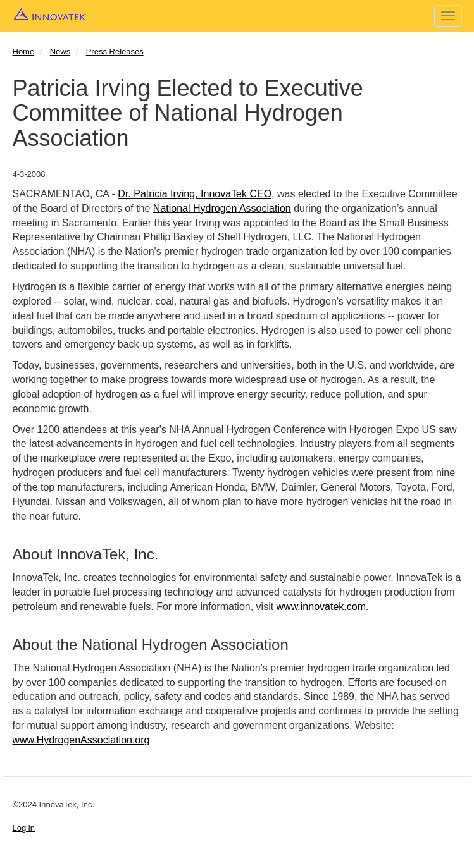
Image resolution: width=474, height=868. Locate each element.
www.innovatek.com (321, 607)
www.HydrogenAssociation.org (81, 740)
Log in (24, 828)
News (60, 52)
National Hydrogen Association (222, 208)
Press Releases (115, 52)
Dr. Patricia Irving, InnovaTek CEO (195, 194)
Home (24, 52)
